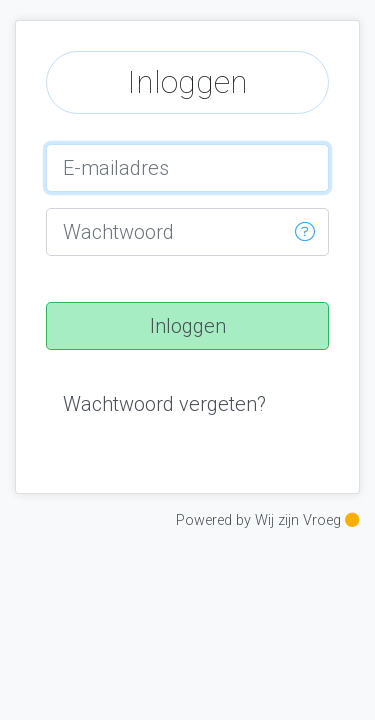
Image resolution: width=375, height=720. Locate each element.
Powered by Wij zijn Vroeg (267, 520)
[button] (305, 232)
